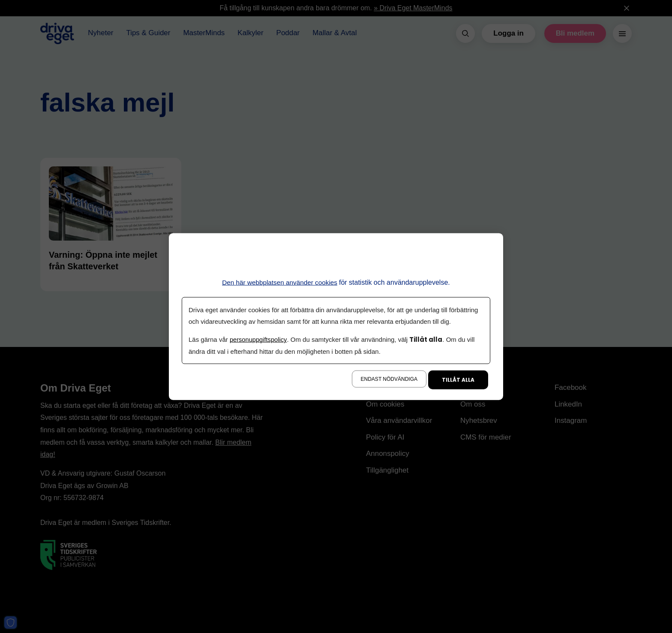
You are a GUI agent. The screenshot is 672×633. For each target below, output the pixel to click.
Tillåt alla (458, 379)
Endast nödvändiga (389, 379)
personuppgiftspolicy (259, 339)
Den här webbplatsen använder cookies (280, 282)
